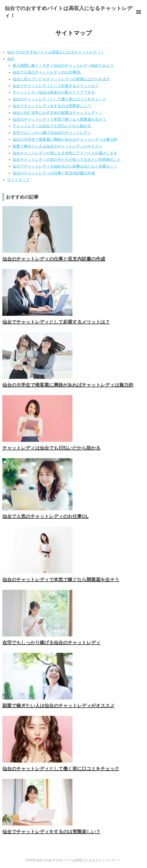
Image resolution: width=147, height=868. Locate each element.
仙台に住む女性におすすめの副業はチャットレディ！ (57, 113)
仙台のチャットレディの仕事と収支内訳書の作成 (54, 173)
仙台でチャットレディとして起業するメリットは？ (56, 86)
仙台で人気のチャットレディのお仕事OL (47, 72)
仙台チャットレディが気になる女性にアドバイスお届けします (65, 153)
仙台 (11, 59)
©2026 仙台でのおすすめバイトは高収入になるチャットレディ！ (73, 860)
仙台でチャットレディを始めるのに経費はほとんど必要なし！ (65, 166)
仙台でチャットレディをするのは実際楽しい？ (52, 106)
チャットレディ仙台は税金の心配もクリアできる (54, 92)
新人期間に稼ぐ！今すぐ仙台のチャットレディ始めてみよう (63, 65)
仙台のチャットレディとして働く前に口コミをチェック (59, 99)
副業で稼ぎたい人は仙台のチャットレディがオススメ (57, 146)
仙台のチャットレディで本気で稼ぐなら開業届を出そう (59, 119)
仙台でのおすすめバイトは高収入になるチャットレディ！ (56, 52)
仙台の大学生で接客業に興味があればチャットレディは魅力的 (65, 139)
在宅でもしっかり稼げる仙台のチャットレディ (52, 133)
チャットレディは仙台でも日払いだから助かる (52, 126)
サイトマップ (18, 180)
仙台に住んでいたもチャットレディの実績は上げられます (61, 79)
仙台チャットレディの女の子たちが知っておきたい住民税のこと (67, 160)
